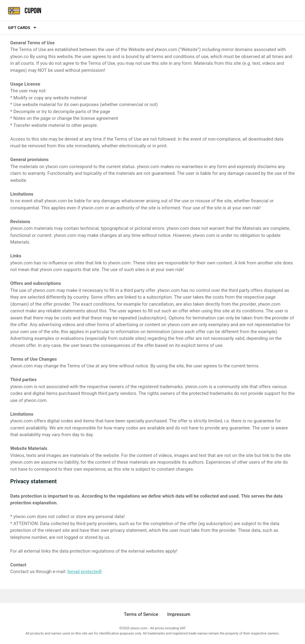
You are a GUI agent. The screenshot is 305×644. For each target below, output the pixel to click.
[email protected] (85, 572)
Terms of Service (141, 614)
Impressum (179, 614)
